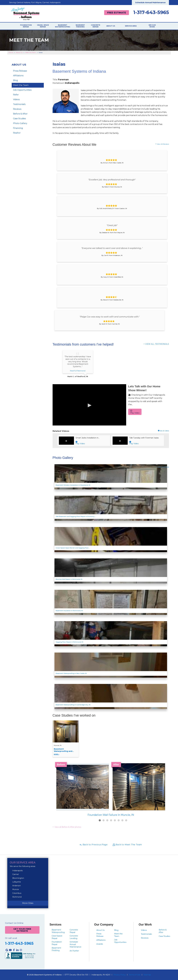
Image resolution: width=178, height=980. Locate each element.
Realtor (17, 133)
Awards (100, 944)
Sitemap (147, 975)
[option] (111, 790)
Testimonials (19, 104)
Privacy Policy (120, 975)
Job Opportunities (22, 90)
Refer (16, 95)
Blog (15, 81)
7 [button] (122, 820)
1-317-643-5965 (151, 12)
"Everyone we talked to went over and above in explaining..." (112, 248)
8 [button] (126, 820)
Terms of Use (135, 975)
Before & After (20, 114)
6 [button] (119, 820)
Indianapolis (17, 871)
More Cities (28, 903)
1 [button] (100, 820)
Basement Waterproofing (65, 26)
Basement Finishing (84, 26)
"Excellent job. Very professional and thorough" (112, 180)
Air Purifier (74, 951)
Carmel (15, 874)
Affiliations (18, 76)
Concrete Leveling (74, 937)
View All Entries (163, 467)
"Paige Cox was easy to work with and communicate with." (110, 317)
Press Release (20, 71)
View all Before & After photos (68, 827)
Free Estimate (115, 13)
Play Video (135, 412)
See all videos (164, 431)
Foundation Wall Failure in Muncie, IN (111, 815)
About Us (116, 26)
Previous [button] (53, 786)
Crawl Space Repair (44, 26)
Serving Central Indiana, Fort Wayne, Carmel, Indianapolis (35, 3)
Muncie (16, 889)
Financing (18, 128)
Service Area (133, 26)
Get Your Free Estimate (22, 930)
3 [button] (107, 820)
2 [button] (104, 820)
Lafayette (17, 882)
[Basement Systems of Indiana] (25, 13)
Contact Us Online (14, 923)
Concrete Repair (100, 26)
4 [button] (111, 820)
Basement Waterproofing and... (66, 752)
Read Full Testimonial (78, 371)
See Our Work (152, 26)
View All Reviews (163, 144)
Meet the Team (21, 85)
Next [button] (169, 786)
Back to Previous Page (94, 845)
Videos (16, 100)
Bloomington (18, 878)
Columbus (17, 893)
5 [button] (115, 820)
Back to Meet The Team (127, 845)
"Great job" (112, 225)
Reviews (17, 109)
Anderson (17, 886)
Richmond (17, 897)
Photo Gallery (20, 123)
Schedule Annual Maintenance (150, 2)
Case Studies (19, 119)
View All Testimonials (157, 344)
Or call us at (11, 938)
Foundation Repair (26, 26)
